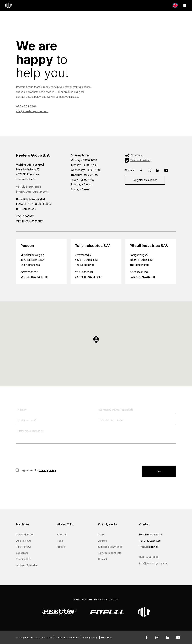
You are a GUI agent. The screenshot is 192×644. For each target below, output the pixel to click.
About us (62, 534)
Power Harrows (25, 534)
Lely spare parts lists (110, 553)
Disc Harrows (24, 541)
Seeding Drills (24, 559)
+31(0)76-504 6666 (29, 187)
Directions (136, 155)
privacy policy (47, 470)
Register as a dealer (145, 180)
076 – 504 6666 (26, 106)
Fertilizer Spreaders (27, 565)
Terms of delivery (141, 160)
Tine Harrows (24, 547)
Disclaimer (107, 637)
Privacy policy (90, 637)
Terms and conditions (67, 637)
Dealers (102, 541)
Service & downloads (110, 547)
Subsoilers (22, 553)
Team (60, 541)
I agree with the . (39, 470)
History (61, 547)
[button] (96, 340)
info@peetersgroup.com (32, 111)
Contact (102, 559)
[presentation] (42, 454)
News (101, 534)
